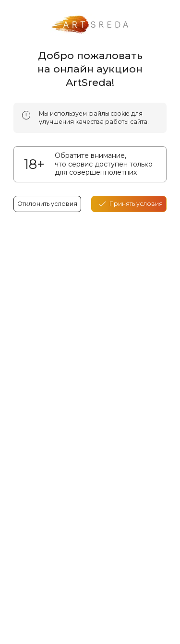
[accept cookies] (129, 204)
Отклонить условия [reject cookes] (47, 204)
